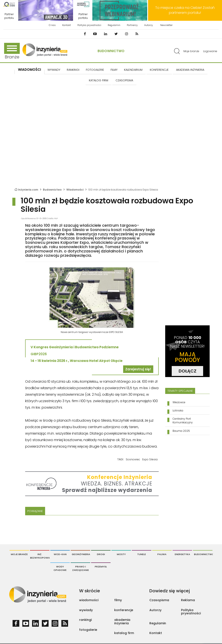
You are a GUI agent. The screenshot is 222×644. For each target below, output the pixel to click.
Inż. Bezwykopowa (40, 556)
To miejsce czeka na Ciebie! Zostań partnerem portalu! (185, 10)
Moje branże (191, 51)
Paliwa (162, 554)
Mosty (121, 554)
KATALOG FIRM (99, 80)
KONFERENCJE (159, 70)
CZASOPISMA (124, 80)
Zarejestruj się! (138, 369)
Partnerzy (132, 25)
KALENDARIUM (133, 70)
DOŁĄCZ (188, 371)
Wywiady (54, 70)
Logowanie (210, 51)
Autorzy (149, 25)
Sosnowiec (133, 459)
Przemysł (101, 567)
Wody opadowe (60, 568)
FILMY (114, 70)
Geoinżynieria (81, 554)
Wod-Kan (60, 554)
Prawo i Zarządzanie (81, 568)
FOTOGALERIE (95, 70)
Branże (12, 51)
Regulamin (114, 25)
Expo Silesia (150, 459)
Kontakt (67, 25)
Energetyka (182, 554)
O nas (52, 25)
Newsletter (166, 25)
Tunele (142, 554)
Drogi (101, 554)
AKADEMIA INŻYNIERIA (190, 70)
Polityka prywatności (89, 25)
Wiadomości (29, 70)
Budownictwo (111, 51)
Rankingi (73, 70)
